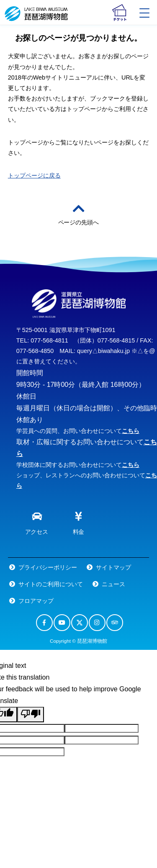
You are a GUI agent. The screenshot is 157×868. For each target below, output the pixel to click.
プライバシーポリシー (48, 567)
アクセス (37, 522)
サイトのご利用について (51, 584)
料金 (79, 522)
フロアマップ (36, 601)
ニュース (113, 584)
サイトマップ (113, 567)
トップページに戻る (34, 175)
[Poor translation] (31, 715)
